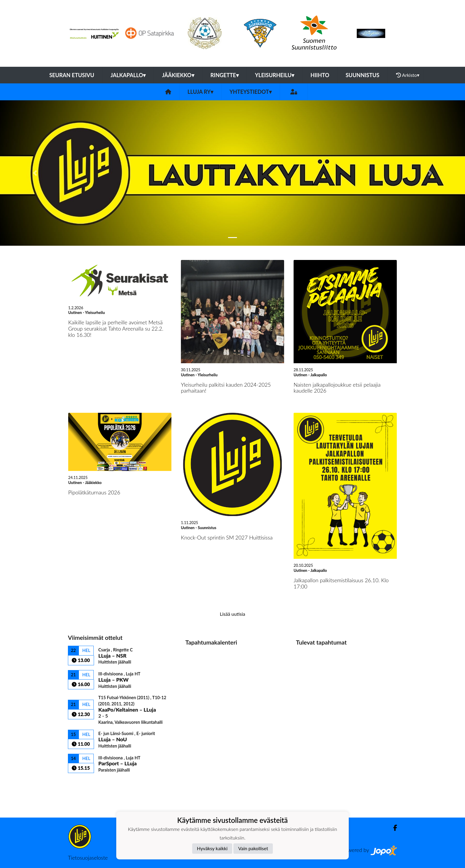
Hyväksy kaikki (212, 848)
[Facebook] (393, 828)
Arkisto (408, 75)
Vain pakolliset (253, 848)
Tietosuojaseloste (88, 858)
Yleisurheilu (275, 75)
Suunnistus (362, 75)
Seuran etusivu (72, 75)
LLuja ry (200, 92)
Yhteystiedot (251, 92)
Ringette (225, 75)
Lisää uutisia (232, 614)
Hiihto (320, 75)
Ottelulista (83, 783)
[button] (35, 173)
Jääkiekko (178, 75)
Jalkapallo (128, 75)
